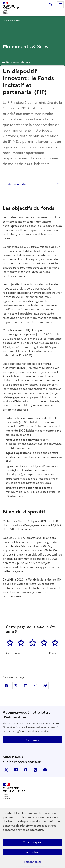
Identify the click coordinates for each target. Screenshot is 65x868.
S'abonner (33, 740)
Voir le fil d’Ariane (12, 21)
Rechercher (50, 5)
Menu (60, 5)
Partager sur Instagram (35, 686)
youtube (45, 770)
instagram (35, 770)
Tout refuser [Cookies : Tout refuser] (32, 852)
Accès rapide (17, 184)
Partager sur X (16, 686)
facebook (26, 770)
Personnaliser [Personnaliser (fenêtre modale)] (33, 862)
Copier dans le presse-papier (45, 686)
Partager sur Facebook (6, 686)
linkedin (16, 770)
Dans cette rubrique (32, 62)
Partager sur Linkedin (26, 686)
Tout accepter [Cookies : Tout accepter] (32, 842)
